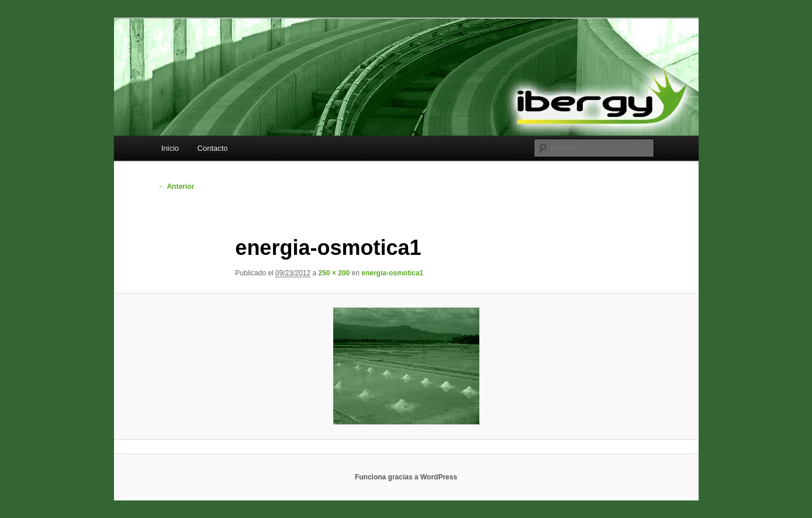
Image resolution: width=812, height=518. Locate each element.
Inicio (170, 148)
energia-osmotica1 (392, 273)
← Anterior (177, 187)
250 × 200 (334, 273)
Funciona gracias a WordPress (406, 477)
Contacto (213, 148)
